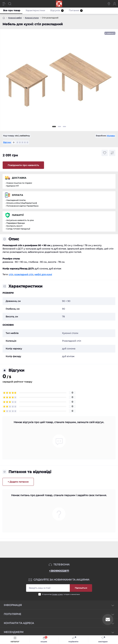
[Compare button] (112, 153)
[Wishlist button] (105, 153)
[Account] (115, 4)
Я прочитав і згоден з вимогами (61, 594)
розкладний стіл (24, 274)
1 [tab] (54, 127)
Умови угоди (57, 594)
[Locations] (109, 4)
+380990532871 (59, 571)
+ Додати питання (18, 482)
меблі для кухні (43, 274)
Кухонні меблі (15, 18)
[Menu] (4, 4)
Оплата (18, 195)
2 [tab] (59, 127)
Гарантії (18, 215)
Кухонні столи (32, 18)
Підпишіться (81, 588)
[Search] (10, 4)
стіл (11, 274)
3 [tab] (64, 127)
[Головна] (4, 18)
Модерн (111, 136)
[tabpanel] (59, 81)
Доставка (19, 178)
